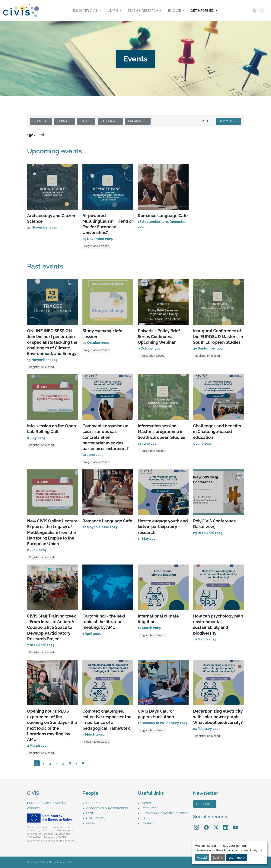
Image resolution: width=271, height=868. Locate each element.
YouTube (236, 825)
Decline (218, 858)
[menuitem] (87, 11)
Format (64, 121)
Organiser (137, 121)
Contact (148, 823)
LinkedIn (226, 825)
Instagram (196, 825)
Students (93, 803)
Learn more (237, 858)
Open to (40, 121)
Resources (150, 808)
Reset (206, 121)
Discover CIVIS (86, 11)
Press (91, 823)
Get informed (203, 11)
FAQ (145, 818)
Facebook (206, 825)
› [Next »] (90, 763)
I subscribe (205, 804)
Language (109, 121)
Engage (175, 11)
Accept (202, 858)
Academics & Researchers (107, 808)
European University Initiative (165, 813)
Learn (113, 11)
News (146, 803)
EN (262, 10)
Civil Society (96, 818)
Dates (85, 121)
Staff (90, 813)
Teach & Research (143, 11)
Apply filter (228, 121)
